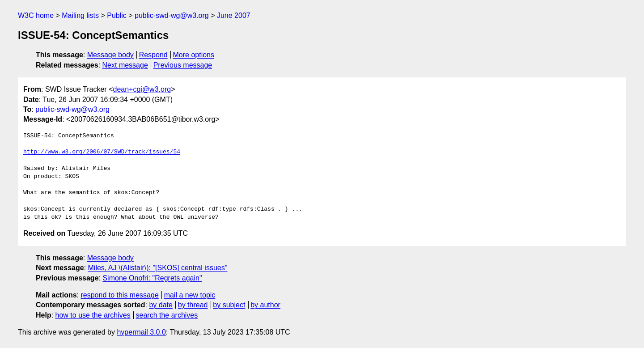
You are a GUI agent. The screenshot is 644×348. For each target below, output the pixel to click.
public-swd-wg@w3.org (172, 15)
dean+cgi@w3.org (142, 89)
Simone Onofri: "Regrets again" (152, 278)
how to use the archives (93, 315)
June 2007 (234, 15)
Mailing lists (80, 15)
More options (194, 55)
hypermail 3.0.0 (141, 332)
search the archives (167, 315)
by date (161, 305)
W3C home (36, 15)
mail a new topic (190, 295)
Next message (125, 65)
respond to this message (119, 295)
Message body (110, 55)
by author (265, 305)
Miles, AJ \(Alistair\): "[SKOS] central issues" (158, 268)
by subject (229, 305)
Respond (153, 55)
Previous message (183, 65)
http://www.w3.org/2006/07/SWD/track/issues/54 (102, 152)
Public (117, 15)
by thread (193, 305)
